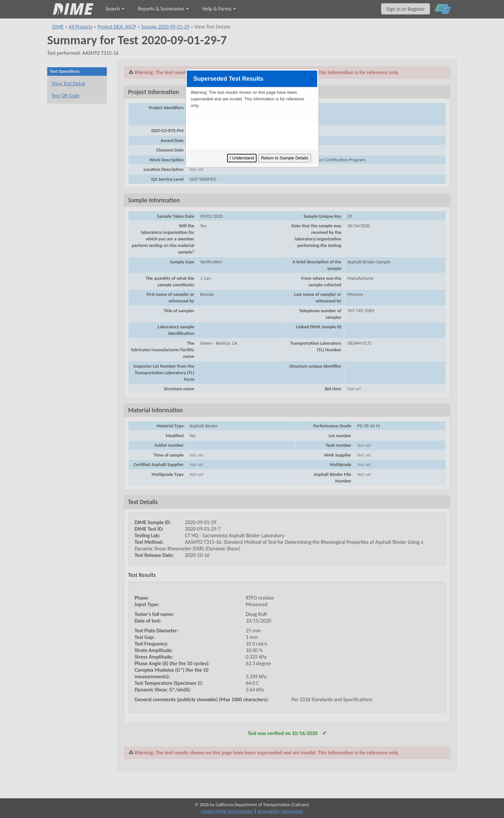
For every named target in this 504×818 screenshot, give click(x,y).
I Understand (242, 158)
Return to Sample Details (285, 158)
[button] (312, 79)
